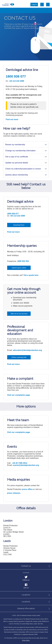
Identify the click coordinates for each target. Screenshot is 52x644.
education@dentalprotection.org (27, 350)
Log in (34, 4)
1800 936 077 (16, 76)
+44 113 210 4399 (16, 81)
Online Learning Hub (19, 357)
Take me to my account (19, 314)
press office (27, 489)
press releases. (14, 493)
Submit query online (19, 268)
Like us (26, 588)
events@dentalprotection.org (26, 465)
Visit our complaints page (19, 395)
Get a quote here (31, 275)
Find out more (12, 119)
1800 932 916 (23, 261)
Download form (19, 225)
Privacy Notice (26, 640)
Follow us (26, 580)
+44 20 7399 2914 (20, 463)
